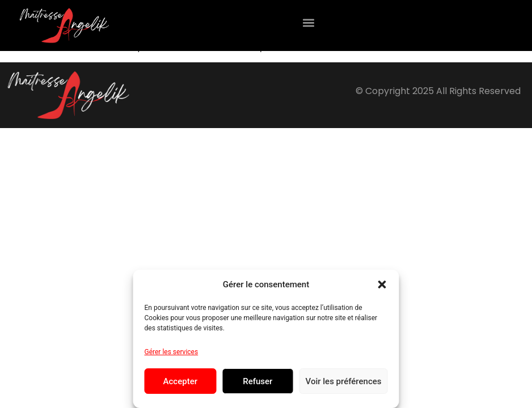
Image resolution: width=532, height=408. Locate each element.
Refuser (257, 381)
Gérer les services (172, 352)
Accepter (180, 381)
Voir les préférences (344, 381)
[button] (382, 284)
